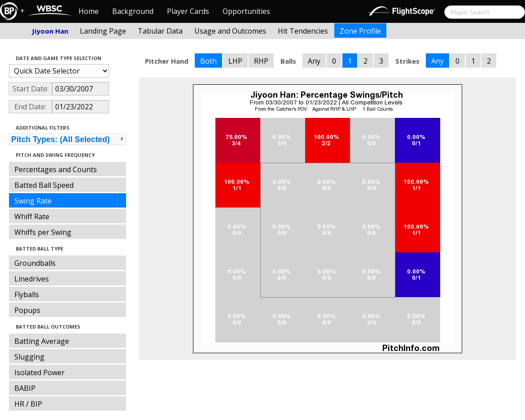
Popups (27, 310)
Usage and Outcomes (230, 31)
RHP (261, 61)
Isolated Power (39, 372)
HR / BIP (28, 404)
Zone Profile (360, 31)
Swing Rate (33, 201)
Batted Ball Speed (44, 185)
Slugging (29, 357)
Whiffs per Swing (43, 232)
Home (89, 11)
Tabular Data (160, 31)
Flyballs (27, 294)
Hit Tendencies (303, 31)
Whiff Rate (32, 216)
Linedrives (32, 279)
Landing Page (103, 31)
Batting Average (42, 341)
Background (133, 11)
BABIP (25, 388)
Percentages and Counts (56, 169)
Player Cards (188, 11)
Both (208, 61)
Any (314, 61)
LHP (235, 61)
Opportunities (246, 11)
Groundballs (35, 263)
